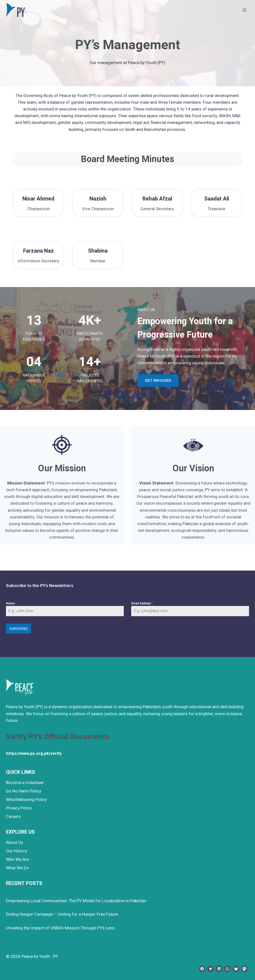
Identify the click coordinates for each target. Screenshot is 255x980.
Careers (13, 816)
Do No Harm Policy (24, 790)
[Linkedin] (219, 968)
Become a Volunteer (25, 782)
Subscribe (19, 629)
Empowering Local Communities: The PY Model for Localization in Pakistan (76, 900)
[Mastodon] (244, 968)
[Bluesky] (236, 968)
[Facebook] (202, 968)
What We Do (17, 867)
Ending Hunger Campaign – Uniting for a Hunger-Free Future (62, 914)
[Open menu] (244, 10)
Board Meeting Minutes (127, 159)
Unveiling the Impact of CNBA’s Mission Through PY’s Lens (60, 927)
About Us (15, 841)
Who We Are (17, 858)
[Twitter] (211, 968)
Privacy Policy (19, 807)
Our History (17, 850)
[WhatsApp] (227, 968)
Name (11, 603)
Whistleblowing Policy (26, 799)
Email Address (142, 603)
